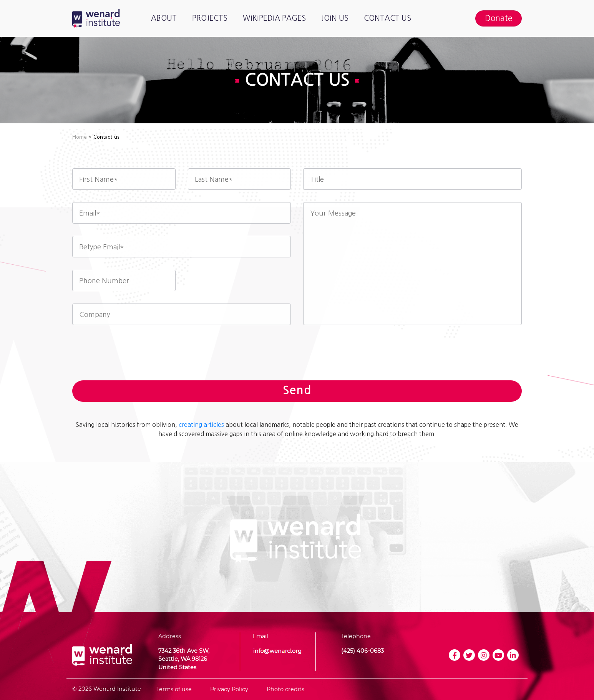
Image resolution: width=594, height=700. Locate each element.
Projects (210, 18)
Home (80, 137)
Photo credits (285, 689)
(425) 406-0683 (363, 651)
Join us (335, 18)
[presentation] (297, 356)
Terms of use (174, 689)
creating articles (201, 425)
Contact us (387, 18)
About (164, 18)
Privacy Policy (229, 689)
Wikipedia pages (274, 18)
